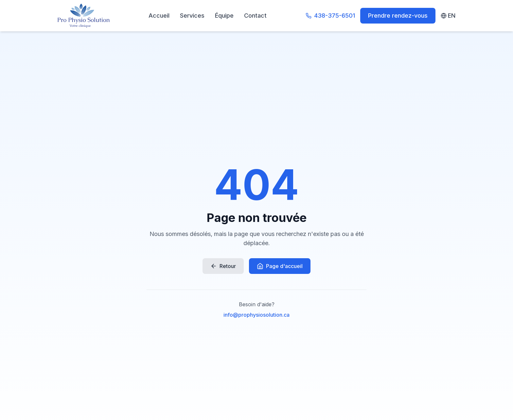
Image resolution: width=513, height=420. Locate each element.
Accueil (159, 16)
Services (192, 16)
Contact (255, 16)
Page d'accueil (280, 266)
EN (448, 16)
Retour (223, 266)
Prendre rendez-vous (398, 16)
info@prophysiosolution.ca (256, 315)
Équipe (224, 16)
